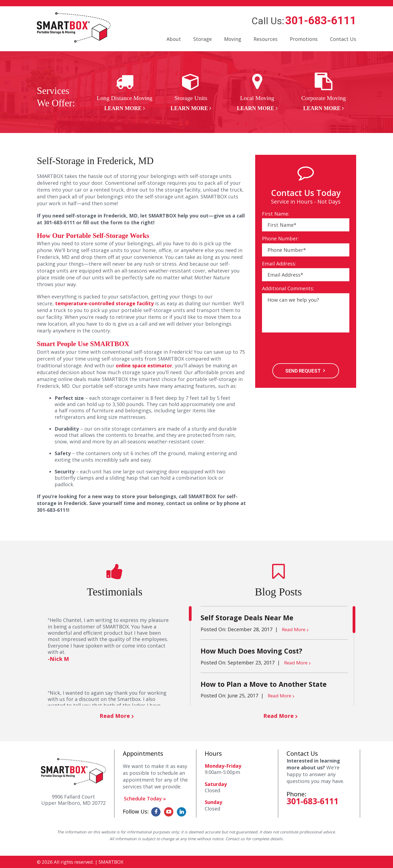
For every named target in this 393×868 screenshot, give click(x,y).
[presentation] (303, 349)
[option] (125, 92)
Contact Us (343, 39)
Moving (233, 39)
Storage (203, 39)
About (174, 39)
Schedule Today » (145, 799)
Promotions (304, 39)
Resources (266, 39)
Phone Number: (280, 239)
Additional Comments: (288, 288)
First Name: (276, 214)
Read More (115, 716)
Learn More (123, 108)
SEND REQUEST (303, 371)
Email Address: (279, 264)
